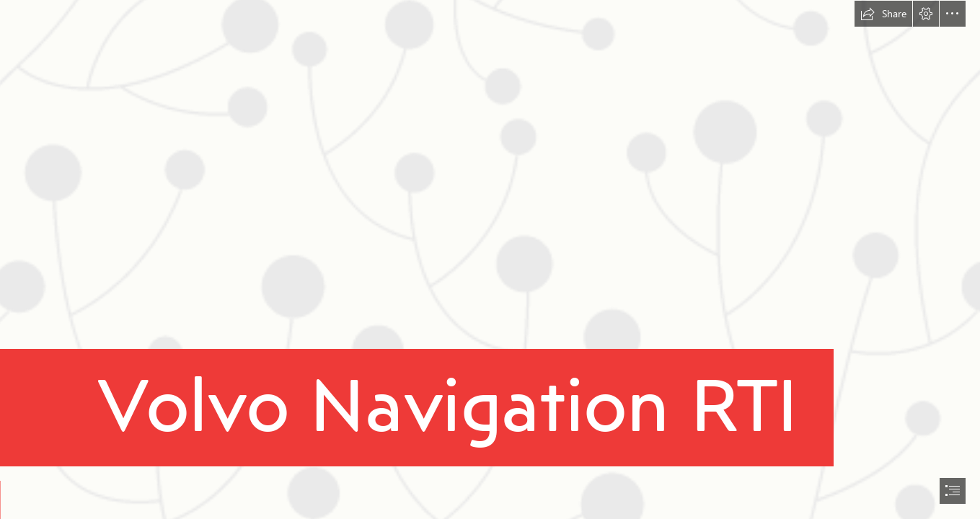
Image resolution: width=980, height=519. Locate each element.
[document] (490, 259)
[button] (883, 14)
